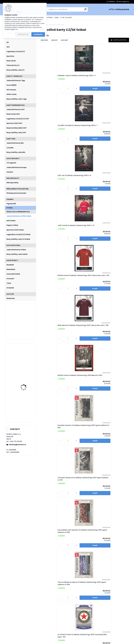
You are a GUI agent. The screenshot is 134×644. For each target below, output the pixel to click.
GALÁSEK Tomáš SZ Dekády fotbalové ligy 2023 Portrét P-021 (72, 427)
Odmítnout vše (23, 34)
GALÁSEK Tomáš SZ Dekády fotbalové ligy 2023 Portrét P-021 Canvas (117, 484)
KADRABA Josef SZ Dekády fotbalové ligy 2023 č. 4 (49, 78)
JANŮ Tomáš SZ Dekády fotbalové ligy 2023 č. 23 (118, 78)
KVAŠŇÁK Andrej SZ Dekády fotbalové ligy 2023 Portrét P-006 (94, 314)
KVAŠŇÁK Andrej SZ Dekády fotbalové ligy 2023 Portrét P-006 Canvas (49, 484)
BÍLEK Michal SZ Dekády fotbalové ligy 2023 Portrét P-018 (118, 370)
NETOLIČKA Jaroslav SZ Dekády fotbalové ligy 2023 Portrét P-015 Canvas (95, 484)
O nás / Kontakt (66, 17)
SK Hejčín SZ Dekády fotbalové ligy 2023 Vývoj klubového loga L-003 (50, 255)
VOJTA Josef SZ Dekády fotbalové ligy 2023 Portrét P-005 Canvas (118, 427)
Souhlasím (38, 34)
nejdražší (54, 40)
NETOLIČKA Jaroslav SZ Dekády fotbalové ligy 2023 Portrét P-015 (95, 370)
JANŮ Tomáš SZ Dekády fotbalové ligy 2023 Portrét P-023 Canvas (73, 543)
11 (97, 630)
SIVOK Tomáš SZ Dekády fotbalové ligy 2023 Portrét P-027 (94, 427)
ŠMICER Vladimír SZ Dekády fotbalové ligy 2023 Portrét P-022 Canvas (49, 543)
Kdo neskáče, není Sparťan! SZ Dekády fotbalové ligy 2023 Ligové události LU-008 (72, 194)
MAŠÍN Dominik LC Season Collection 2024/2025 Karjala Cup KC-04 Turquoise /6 (26, 403)
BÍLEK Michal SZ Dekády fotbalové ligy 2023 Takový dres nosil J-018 (72, 136)
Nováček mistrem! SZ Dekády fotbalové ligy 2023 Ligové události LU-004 (117, 136)
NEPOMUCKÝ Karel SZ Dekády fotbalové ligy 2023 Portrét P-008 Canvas (72, 484)
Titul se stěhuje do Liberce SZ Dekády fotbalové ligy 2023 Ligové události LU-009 (95, 194)
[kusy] (44, 95)
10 (93, 630)
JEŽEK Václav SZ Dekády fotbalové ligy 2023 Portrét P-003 (49, 314)
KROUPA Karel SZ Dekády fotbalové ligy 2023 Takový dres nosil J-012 (50, 136)
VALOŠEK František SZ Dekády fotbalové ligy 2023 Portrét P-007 (117, 314)
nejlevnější (44, 40)
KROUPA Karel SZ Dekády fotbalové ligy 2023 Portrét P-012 (49, 370)
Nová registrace (124, 2)
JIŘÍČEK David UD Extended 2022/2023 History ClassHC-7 (25, 379)
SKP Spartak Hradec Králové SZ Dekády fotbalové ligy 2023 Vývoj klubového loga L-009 (118, 255)
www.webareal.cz (75, 642)
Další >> (105, 630)
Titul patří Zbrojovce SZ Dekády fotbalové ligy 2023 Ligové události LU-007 (50, 194)
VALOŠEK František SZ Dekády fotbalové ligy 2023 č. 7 (72, 78)
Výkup (57, 17)
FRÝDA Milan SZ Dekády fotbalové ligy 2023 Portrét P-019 (50, 427)
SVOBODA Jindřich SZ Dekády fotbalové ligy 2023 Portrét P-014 (72, 370)
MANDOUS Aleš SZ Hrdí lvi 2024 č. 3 (95, 602)
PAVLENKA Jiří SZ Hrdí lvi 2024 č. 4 (118, 602)
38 (100, 630)
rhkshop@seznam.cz (17, 445)
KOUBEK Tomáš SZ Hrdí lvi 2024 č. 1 (72, 602)
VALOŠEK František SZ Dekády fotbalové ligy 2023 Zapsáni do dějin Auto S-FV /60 (49, 602)
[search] (85, 9)
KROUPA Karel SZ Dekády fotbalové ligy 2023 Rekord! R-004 (94, 136)
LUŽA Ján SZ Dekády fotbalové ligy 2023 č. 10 (95, 78)
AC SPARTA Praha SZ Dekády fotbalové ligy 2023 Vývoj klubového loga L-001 (117, 194)
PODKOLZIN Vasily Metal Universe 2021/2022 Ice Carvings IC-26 (26, 354)
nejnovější (64, 40)
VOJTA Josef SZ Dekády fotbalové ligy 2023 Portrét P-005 (73, 314)
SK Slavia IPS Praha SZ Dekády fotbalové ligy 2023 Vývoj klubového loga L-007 (95, 255)
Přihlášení (112, 2)
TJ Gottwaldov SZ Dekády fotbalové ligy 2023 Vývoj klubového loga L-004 (72, 255)
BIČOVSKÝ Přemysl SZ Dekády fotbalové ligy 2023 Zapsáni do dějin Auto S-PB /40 (117, 543)
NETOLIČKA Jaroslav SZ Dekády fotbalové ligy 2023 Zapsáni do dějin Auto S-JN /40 (95, 543)
